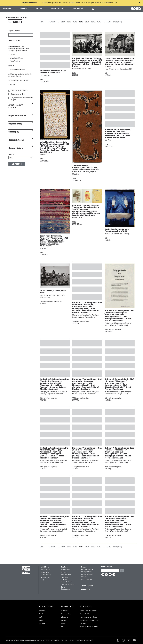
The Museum (66, 570)
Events (64, 620)
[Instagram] (123, 640)
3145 (99, 22)
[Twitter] (129, 640)
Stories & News (66, 582)
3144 (93, 22)
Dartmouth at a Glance (88, 611)
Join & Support (57, 9)
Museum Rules (46, 575)
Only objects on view (18, 94)
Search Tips (14, 41)
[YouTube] (134, 640)
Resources (86, 606)
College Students (87, 574)
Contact (65, 640)
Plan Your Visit (46, 570)
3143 (87, 22)
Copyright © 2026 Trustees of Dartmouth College (24, 640)
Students (42, 611)
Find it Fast (67, 606)
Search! (17, 164)
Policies (56, 640)
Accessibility (45, 577)
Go (122, 571)
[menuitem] (47, 615)
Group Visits (45, 572)
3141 (75, 22)
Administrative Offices (88, 617)
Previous (52, 22)
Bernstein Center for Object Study (87, 571)
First (42, 22)
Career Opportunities (66, 588)
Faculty (84, 577)
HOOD (136, 9)
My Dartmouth (47, 606)
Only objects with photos (19, 91)
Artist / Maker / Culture (16, 106)
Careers (83, 623)
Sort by (12, 155)
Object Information (17, 116)
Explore (24, 9)
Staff (41, 617)
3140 (69, 22)
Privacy (47, 640)
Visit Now (7, 9)
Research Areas (16, 140)
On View (64, 572)
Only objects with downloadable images (22, 99)
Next (109, 22)
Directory (65, 617)
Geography (14, 132)
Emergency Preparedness (89, 620)
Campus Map (66, 614)
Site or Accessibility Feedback (81, 640)
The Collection (66, 575)
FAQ (42, 580)
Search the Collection (65, 578)
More (10, 66)
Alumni (41, 620)
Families (42, 623)
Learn (39, 9)
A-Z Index (65, 611)
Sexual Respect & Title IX (89, 627)
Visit (63, 627)
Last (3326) (118, 22)
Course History (16, 148)
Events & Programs (68, 585)
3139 (63, 22)
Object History (15, 124)
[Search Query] (110, 571)
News (63, 623)
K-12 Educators (86, 579)
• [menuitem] (43, 640)
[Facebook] (118, 640)
